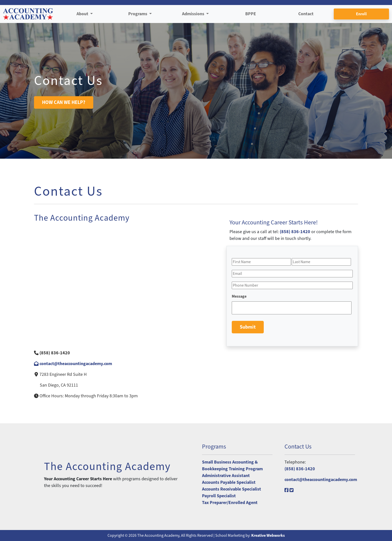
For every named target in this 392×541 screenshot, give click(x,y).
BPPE (251, 14)
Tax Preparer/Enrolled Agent (230, 503)
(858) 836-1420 (295, 232)
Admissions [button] (194, 14)
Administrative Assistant (226, 476)
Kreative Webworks (268, 536)
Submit (248, 327)
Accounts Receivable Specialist (231, 489)
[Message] (292, 308)
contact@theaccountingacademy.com (73, 364)
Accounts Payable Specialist (229, 482)
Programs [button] (138, 14)
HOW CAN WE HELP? (64, 102)
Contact (306, 14)
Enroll (361, 14)
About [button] (83, 14)
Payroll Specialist (219, 496)
